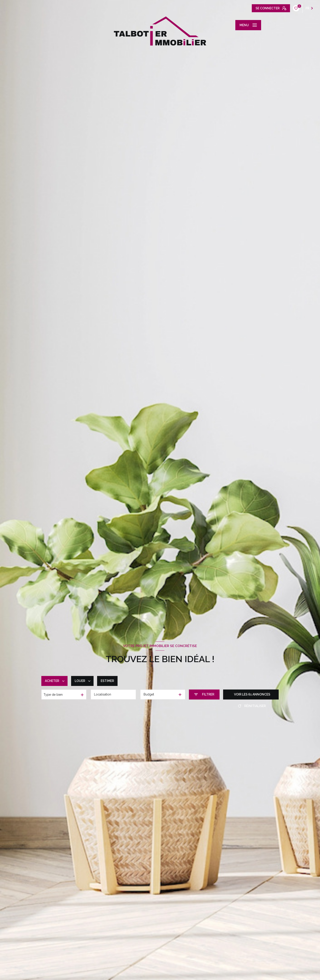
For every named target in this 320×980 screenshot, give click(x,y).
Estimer (107, 681)
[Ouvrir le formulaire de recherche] (204, 694)
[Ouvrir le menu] (248, 25)
